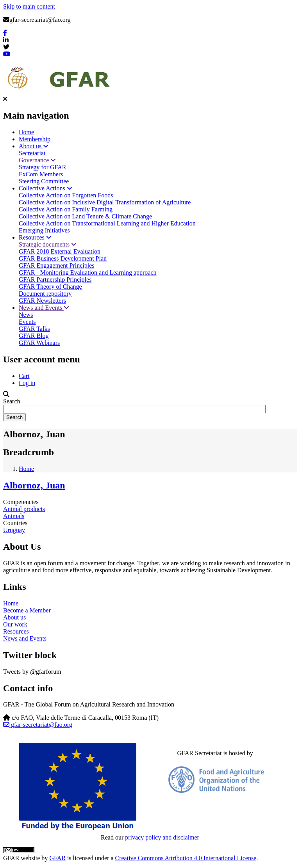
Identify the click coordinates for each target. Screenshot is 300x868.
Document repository (45, 294)
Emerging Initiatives (44, 230)
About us (34, 146)
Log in (27, 383)
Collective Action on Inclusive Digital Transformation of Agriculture (105, 202)
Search (12, 401)
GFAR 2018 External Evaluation (60, 251)
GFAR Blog (34, 336)
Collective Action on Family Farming (66, 209)
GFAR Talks (34, 329)
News (26, 315)
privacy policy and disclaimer (162, 837)
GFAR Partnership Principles (55, 280)
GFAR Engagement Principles (56, 265)
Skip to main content (29, 6)
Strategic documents (48, 244)
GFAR (57, 858)
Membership (35, 139)
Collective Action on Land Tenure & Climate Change (85, 216)
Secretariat (32, 153)
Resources (35, 237)
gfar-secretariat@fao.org (38, 725)
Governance (37, 160)
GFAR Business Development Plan (63, 258)
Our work (15, 624)
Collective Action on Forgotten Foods (66, 195)
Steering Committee (44, 181)
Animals (14, 516)
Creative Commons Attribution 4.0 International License (186, 858)
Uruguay (14, 530)
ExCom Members (41, 174)
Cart (24, 376)
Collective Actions (46, 188)
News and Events (44, 308)
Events (27, 322)
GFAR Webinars (39, 343)
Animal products (24, 509)
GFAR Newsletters (42, 301)
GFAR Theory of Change (50, 287)
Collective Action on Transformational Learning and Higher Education (107, 223)
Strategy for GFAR (42, 167)
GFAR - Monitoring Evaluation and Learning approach (88, 272)
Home (26, 132)
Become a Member (27, 610)
